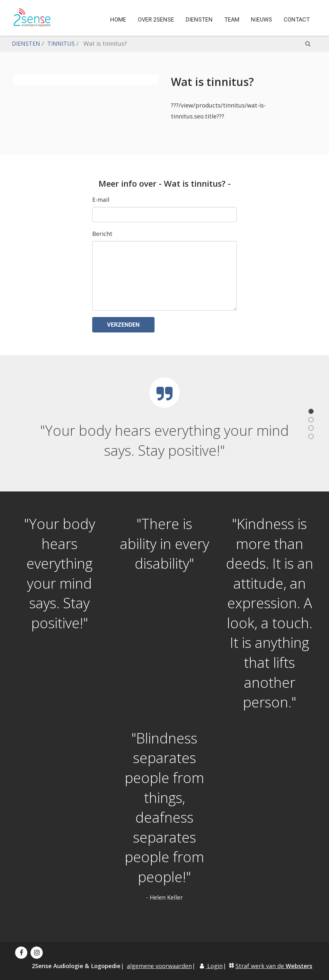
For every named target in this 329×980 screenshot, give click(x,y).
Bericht (102, 234)
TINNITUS (61, 43)
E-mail (101, 200)
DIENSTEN (26, 43)
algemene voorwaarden (159, 966)
